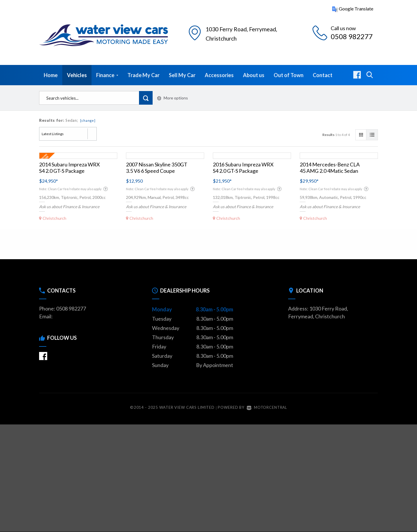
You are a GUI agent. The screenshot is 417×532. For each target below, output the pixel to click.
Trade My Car (143, 75)
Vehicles (77, 75)
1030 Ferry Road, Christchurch (244, 33)
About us (254, 75)
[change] (88, 120)
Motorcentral (267, 407)
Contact (323, 75)
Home (51, 75)
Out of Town (289, 75)
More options (173, 98)
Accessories (219, 75)
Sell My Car (182, 75)
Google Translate (353, 9)
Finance (107, 75)
